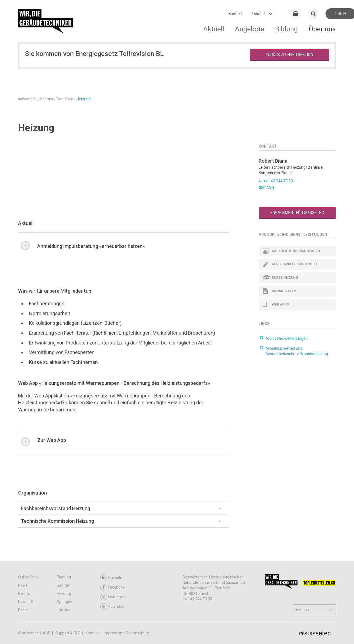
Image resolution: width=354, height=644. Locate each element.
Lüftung (64, 610)
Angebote (250, 29)
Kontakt (235, 14)
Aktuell (214, 29)
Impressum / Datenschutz (126, 633)
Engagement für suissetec (297, 213)
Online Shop (28, 577)
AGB (47, 633)
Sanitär (63, 585)
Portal (23, 610)
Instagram (113, 597)
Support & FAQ (68, 633)
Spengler (65, 602)
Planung (64, 577)
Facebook (112, 587)
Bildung (286, 29)
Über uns (322, 29)
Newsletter (28, 602)
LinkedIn (111, 578)
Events (24, 594)
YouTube (112, 607)
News (23, 585)
